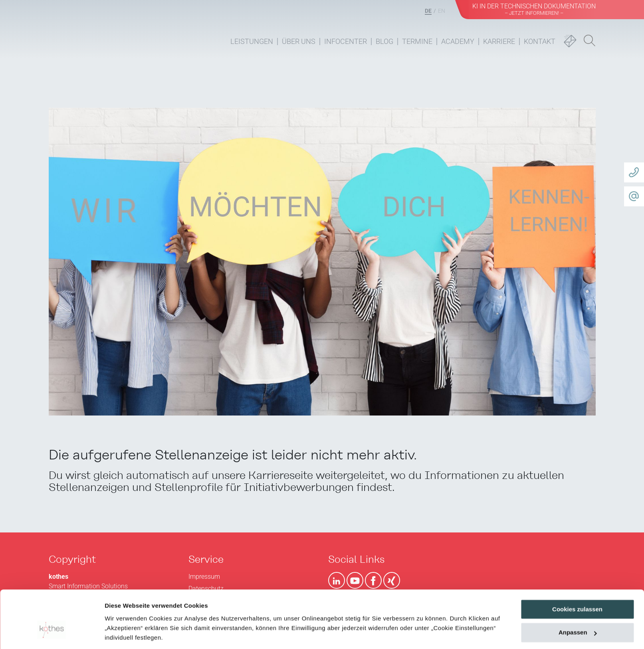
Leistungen (252, 41)
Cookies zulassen (577, 564)
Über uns (299, 41)
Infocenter (346, 41)
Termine (417, 41)
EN (442, 11)
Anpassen (578, 587)
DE (428, 11)
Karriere (499, 41)
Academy (458, 41)
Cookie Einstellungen (136, 633)
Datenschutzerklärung (138, 611)
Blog (384, 41)
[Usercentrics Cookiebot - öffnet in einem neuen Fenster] (52, 633)
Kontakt (540, 41)
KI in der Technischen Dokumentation (534, 9)
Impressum (190, 611)
